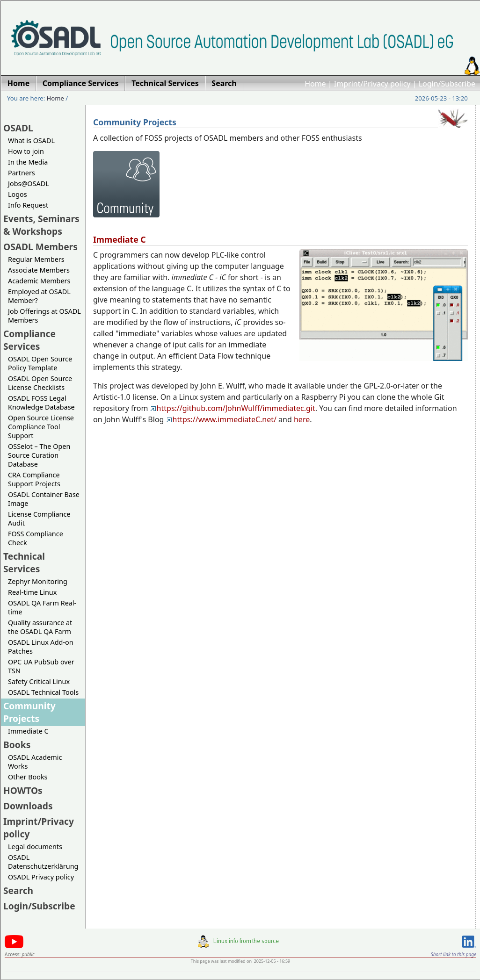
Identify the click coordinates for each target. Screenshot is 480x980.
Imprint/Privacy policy (372, 84)
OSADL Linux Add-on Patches (41, 647)
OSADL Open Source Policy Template (40, 363)
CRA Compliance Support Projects (34, 479)
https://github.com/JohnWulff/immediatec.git (233, 408)
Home (315, 84)
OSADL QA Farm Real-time (42, 607)
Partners (22, 173)
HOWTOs (23, 790)
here (302, 419)
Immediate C (28, 731)
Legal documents (35, 847)
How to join (26, 151)
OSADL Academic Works (35, 762)
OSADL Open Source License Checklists (40, 383)
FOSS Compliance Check (36, 538)
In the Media (28, 162)
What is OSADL (31, 141)
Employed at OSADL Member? (39, 296)
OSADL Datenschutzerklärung (43, 862)
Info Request (28, 205)
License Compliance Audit (39, 519)
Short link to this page (454, 954)
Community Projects (29, 712)
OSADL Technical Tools (43, 692)
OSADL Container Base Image (44, 499)
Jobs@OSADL (29, 184)
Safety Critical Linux (39, 681)
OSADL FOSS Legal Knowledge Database (41, 403)
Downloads (28, 806)
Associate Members (39, 270)
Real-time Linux (32, 592)
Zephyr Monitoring (38, 581)
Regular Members (36, 259)
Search (18, 890)
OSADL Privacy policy (41, 877)
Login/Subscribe (447, 84)
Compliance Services (29, 340)
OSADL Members (40, 247)
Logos (18, 194)
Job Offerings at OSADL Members (44, 316)
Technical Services (24, 562)
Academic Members (39, 281)
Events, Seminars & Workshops (41, 225)
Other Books (28, 777)
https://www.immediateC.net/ (221, 419)
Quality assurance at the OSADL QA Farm (40, 627)
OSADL (18, 128)
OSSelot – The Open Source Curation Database (39, 455)
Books (17, 745)
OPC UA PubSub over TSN (41, 666)
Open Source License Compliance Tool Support (41, 427)
